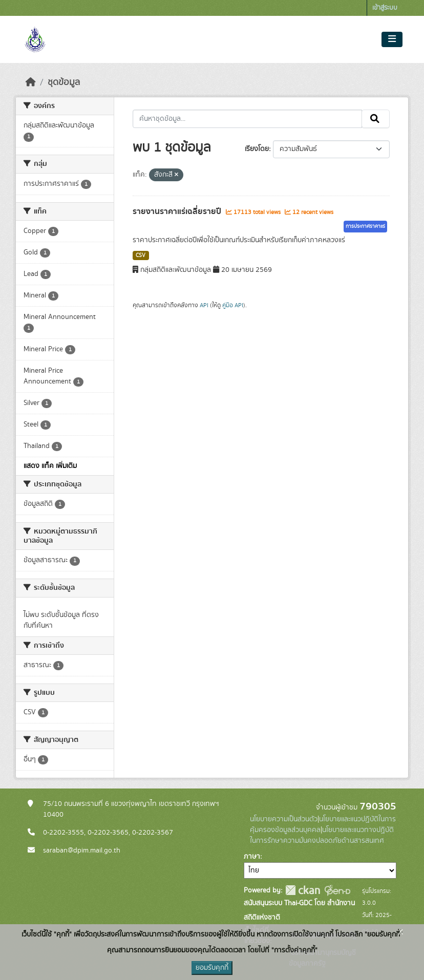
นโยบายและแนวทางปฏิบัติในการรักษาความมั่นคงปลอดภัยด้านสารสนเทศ (322, 835)
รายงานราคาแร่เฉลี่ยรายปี (178, 211)
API (204, 305)
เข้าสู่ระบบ (385, 8)
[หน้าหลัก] (31, 82)
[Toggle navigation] (392, 39)
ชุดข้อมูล (64, 82)
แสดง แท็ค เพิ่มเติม (50, 466)
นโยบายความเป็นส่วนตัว (284, 819)
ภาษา (252, 857)
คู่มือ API (233, 305)
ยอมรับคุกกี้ (212, 968)
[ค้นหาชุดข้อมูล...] (248, 119)
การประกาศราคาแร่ (365, 226)
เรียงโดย (257, 149)
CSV (141, 255)
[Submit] (376, 119)
